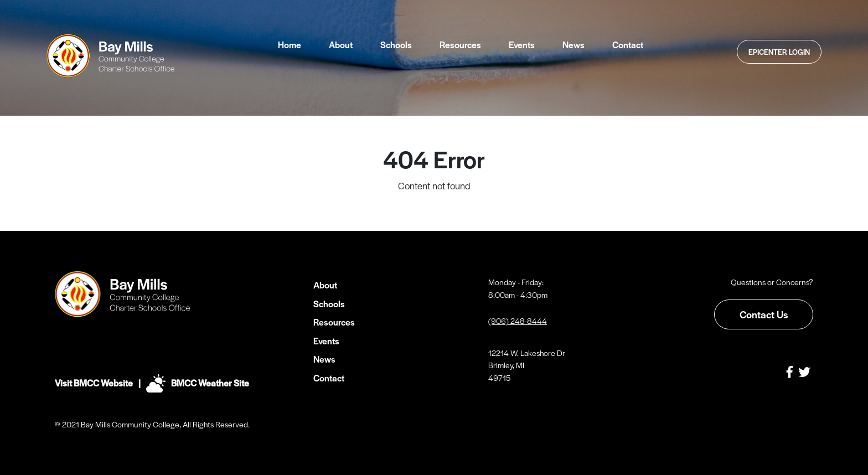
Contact (628, 45)
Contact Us (764, 314)
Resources (460, 45)
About (341, 45)
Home (290, 45)
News (573, 45)
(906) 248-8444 (518, 321)
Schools (396, 45)
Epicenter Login (779, 52)
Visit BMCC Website (94, 383)
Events (522, 45)
